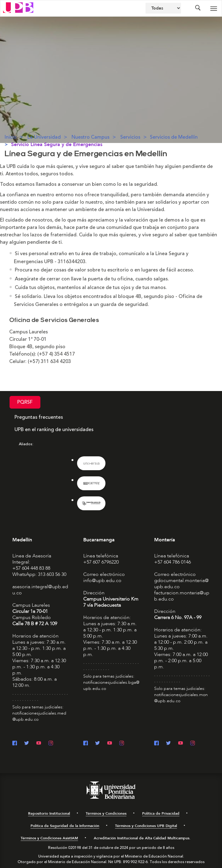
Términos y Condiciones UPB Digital (146, 826)
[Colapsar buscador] (198, 8)
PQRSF (25, 402)
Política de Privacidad (161, 813)
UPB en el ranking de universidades (54, 430)
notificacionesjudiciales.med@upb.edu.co (39, 716)
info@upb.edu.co (102, 581)
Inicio (11, 137)
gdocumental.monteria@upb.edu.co (181, 584)
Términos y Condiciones (106, 813)
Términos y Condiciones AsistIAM (49, 838)
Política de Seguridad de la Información (65, 826)
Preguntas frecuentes (39, 417)
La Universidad (44, 137)
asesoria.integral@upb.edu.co (40, 590)
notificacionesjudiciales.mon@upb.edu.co (181, 698)
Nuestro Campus (90, 137)
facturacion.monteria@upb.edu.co (182, 596)
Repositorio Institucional (49, 813)
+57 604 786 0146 (173, 562)
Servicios (130, 137)
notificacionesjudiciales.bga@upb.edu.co (111, 685)
